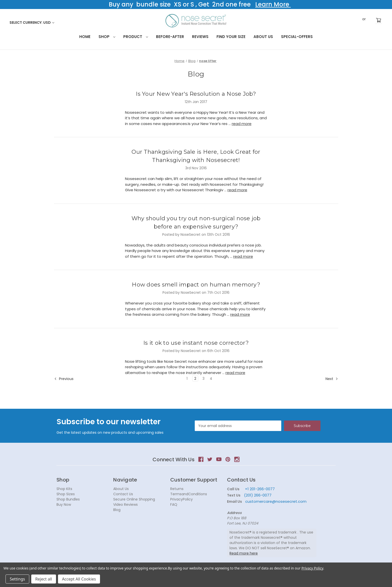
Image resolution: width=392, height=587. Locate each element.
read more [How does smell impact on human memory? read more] (240, 314)
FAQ (174, 504)
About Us (263, 37)
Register (371, 20)
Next (332, 379)
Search (348, 20)
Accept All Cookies (79, 579)
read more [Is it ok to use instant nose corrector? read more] (235, 373)
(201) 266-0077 (258, 495)
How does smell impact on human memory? (196, 285)
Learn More (273, 4)
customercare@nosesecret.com (275, 501)
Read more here (244, 553)
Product (136, 37)
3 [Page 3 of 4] (203, 378)
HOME (85, 37)
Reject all (44, 579)
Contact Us (123, 494)
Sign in (356, 20)
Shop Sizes (66, 494)
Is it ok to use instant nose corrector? (196, 343)
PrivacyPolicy (181, 499)
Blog (117, 510)
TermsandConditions (189, 494)
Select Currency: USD (32, 22)
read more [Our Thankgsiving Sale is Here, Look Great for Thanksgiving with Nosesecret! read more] (237, 190)
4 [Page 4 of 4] (211, 378)
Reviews (200, 37)
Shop (107, 37)
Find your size (231, 37)
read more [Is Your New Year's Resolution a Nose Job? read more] (242, 124)
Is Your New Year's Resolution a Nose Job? (196, 94)
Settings (17, 579)
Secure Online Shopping (134, 499)
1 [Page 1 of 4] (187, 378)
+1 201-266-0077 (260, 489)
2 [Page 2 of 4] (195, 378)
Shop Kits (64, 489)
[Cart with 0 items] (378, 20)
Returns (177, 489)
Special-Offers (297, 37)
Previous (64, 379)
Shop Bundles (68, 499)
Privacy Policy (312, 568)
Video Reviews (125, 504)
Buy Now (64, 504)
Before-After (170, 37)
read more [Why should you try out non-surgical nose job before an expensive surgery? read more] (243, 256)
